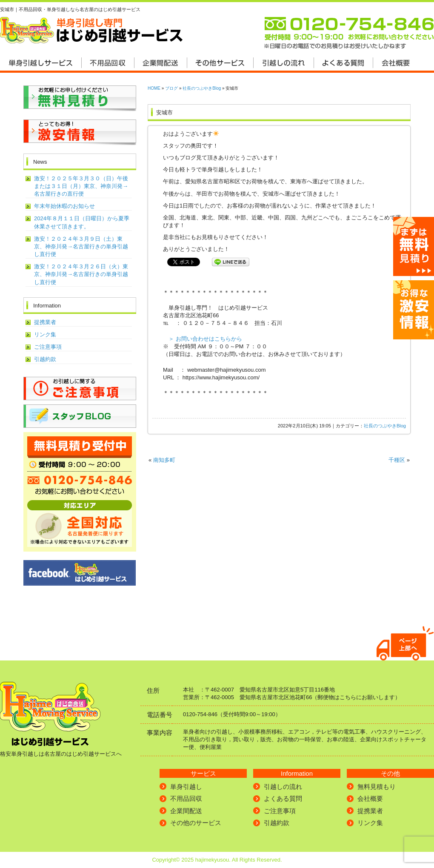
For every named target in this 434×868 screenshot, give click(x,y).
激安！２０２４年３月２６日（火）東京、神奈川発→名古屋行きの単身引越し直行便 (81, 274)
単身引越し (186, 787)
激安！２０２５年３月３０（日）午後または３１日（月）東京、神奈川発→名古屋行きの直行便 (81, 186)
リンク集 (45, 334)
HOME (154, 88)
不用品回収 (186, 798)
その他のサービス (196, 823)
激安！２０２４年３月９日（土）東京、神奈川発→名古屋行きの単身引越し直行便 (81, 246)
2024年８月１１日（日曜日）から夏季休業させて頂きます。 (82, 222)
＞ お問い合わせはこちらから (205, 339)
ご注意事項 (48, 347)
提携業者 (45, 322)
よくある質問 (283, 798)
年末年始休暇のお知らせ (64, 206)
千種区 (397, 460)
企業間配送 (186, 811)
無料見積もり (377, 787)
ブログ (171, 88)
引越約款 (45, 359)
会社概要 (370, 798)
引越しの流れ (283, 787)
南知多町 (164, 460)
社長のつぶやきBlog (202, 88)
